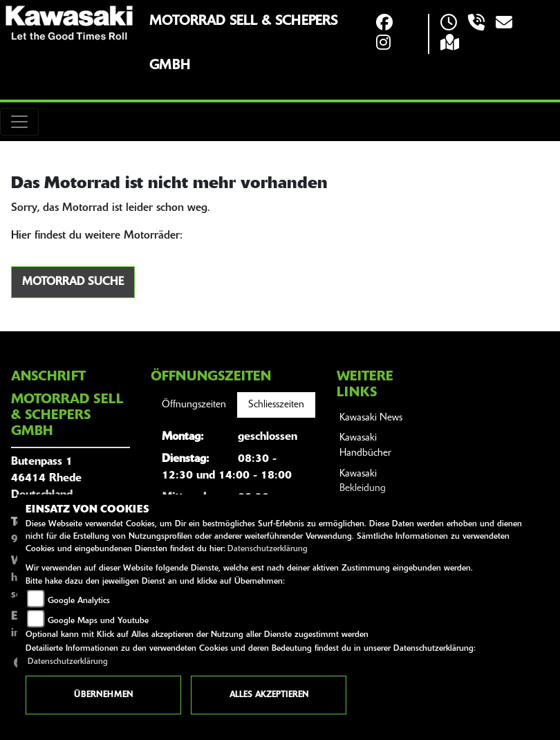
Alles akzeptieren (269, 695)
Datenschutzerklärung (268, 549)
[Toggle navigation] (19, 122)
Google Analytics (79, 601)
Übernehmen (103, 695)
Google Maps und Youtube (98, 621)
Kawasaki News (371, 418)
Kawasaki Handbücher (365, 446)
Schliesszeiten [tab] (276, 405)
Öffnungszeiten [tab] (194, 405)
